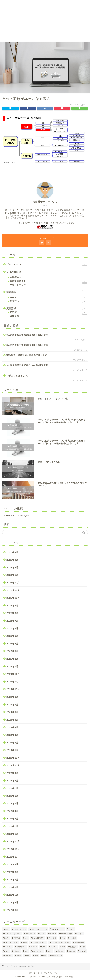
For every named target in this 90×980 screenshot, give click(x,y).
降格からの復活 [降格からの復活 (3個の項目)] (57, 956)
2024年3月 (12, 735)
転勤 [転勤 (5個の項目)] (28, 956)
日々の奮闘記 (47, 272)
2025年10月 (13, 598)
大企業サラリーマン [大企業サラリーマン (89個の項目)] (39, 942)
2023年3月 (12, 819)
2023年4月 (12, 811)
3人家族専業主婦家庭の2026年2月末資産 (27, 345)
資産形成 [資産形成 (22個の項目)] (83, 951)
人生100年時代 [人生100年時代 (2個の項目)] (38, 938)
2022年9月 (12, 864)
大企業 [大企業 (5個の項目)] (25, 942)
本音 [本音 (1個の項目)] (64, 947)
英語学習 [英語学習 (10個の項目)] (61, 951)
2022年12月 (13, 841)
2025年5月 (12, 636)
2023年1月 (12, 834)
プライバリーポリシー (53, 973)
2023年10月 (13, 765)
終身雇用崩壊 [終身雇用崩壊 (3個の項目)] (38, 951)
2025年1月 (12, 666)
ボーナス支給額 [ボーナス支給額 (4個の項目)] (67, 934)
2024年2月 (12, 743)
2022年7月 (12, 880)
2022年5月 (12, 895)
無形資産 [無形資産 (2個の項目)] (73, 947)
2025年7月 (12, 621)
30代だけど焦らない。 (18, 376)
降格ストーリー (48, 285)
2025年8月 (12, 613)
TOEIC (48, 298)
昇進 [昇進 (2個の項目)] (44, 947)
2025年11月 (13, 590)
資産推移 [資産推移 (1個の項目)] (8, 956)
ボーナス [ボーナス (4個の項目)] (53, 934)
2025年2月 (12, 659)
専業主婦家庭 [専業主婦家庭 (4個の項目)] (79, 942)
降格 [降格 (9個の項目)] (45, 956)
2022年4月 (12, 902)
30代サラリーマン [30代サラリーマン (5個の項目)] (20, 929)
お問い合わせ (34, 973)
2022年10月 (13, 857)
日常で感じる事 (48, 281)
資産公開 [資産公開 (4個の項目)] (72, 951)
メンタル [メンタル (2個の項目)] (80, 934)
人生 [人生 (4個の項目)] (26, 938)
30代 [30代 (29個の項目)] (7, 929)
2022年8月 (12, 872)
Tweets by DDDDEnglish (16, 515)
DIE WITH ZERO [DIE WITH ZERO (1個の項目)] (58, 929)
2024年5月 (12, 720)
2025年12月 (13, 583)
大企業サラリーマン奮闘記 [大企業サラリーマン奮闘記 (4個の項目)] (61, 942)
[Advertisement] (45, 21)
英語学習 (47, 292)
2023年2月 (12, 826)
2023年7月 (12, 788)
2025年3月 (12, 651)
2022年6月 (12, 887)
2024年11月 (13, 682)
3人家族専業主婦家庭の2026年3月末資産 (27, 335)
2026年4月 (12, 552)
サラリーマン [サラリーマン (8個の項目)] (30, 934)
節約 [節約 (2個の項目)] (26, 951)
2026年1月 (12, 575)
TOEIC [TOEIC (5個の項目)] (72, 929)
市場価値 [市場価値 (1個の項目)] (8, 947)
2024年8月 (12, 697)
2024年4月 (12, 727)
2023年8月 (12, 781)
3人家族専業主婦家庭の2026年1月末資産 (27, 365)
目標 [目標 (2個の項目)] (7, 951)
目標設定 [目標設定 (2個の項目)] (17, 951)
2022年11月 (13, 849)
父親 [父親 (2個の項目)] (83, 947)
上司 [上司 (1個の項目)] (7, 938)
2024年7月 (12, 705)
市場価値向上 (48, 278)
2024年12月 (13, 674)
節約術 (48, 312)
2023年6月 (12, 796)
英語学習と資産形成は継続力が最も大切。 (28, 355)
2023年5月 (12, 803)
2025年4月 (12, 644)
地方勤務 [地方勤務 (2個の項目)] (73, 938)
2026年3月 (12, 560)
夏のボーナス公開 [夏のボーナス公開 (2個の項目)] (11, 942)
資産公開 (48, 316)
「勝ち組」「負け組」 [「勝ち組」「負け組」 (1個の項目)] (13, 934)
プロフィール (47, 264)
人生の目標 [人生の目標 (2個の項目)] (53, 938)
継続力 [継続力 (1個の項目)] (50, 951)
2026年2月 (12, 567)
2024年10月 (13, 689)
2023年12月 (13, 758)
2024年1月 (12, 750)
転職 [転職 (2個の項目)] (36, 956)
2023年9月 (12, 773)
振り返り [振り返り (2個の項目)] (34, 947)
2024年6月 (12, 712)
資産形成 (47, 308)
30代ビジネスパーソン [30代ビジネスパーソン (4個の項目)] (39, 929)
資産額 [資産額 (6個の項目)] (19, 956)
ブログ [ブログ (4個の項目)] (42, 934)
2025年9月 (12, 606)
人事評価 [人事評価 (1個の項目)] (17, 938)
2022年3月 (12, 910)
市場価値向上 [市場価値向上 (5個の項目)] (21, 947)
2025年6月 (12, 628)
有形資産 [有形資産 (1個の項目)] (54, 947)
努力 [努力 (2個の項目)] (63, 938)
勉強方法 (48, 301)
